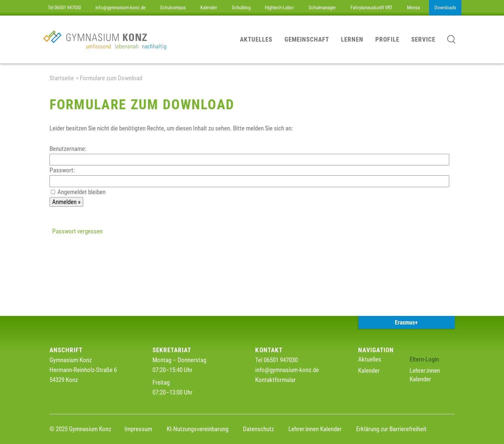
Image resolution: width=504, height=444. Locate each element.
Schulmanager (322, 8)
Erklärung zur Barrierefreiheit (391, 429)
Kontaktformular (275, 380)
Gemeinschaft (307, 39)
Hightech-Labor (279, 8)
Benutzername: (68, 149)
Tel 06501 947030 (64, 8)
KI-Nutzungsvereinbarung (198, 429)
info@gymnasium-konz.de (120, 8)
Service (423, 39)
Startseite (62, 78)
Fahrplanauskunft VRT (371, 8)
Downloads (445, 8)
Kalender (209, 8)
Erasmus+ (406, 322)
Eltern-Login (424, 359)
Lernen (352, 39)
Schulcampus (173, 8)
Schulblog (241, 8)
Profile (387, 39)
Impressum (138, 429)
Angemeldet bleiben (82, 192)
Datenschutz (258, 429)
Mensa (413, 8)
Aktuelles (256, 39)
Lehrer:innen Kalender (315, 429)
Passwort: (62, 170)
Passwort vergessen (77, 231)
